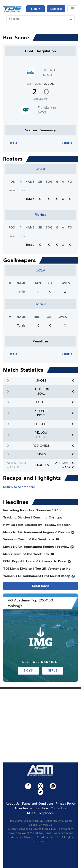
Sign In (36, 9)
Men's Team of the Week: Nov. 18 (29, 554)
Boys (28, 671)
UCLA (49, 70)
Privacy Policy (66, 804)
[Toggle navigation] (72, 9)
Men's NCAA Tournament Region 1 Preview (36, 547)
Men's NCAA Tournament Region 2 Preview (37, 532)
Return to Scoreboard (19, 487)
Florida (47, 108)
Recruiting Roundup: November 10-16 (32, 510)
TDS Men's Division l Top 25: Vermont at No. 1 (38, 569)
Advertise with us (27, 808)
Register (56, 9)
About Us (13, 804)
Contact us (59, 808)
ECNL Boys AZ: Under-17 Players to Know (35, 561)
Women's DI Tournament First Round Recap (37, 576)
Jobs (45, 808)
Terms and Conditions (38, 804)
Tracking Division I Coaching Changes (33, 518)
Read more (41, 586)
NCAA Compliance (40, 813)
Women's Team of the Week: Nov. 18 (31, 539)
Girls (53, 671)
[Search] (37, 19)
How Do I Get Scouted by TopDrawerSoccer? (37, 525)
